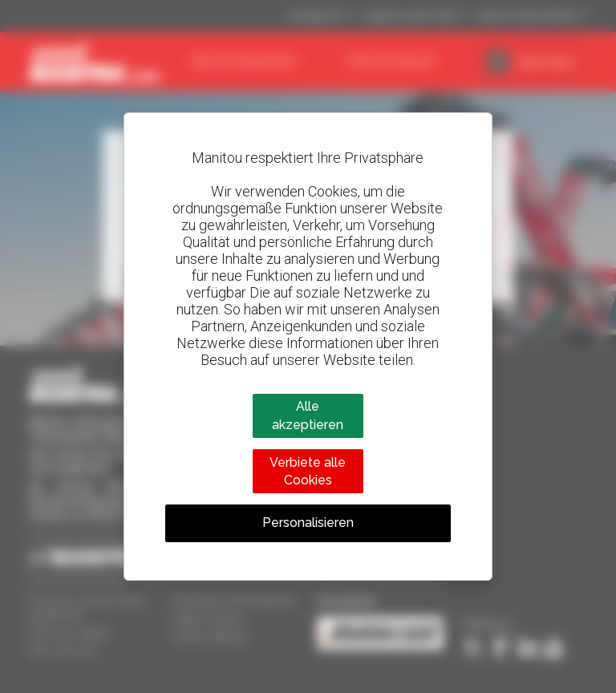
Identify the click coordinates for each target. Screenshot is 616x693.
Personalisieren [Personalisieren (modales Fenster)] (308, 523)
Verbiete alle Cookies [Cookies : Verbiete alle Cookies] (308, 471)
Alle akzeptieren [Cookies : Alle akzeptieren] (308, 415)
